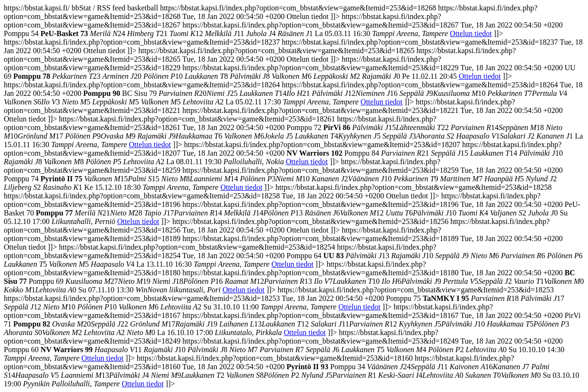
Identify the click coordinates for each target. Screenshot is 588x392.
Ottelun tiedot (471, 33)
